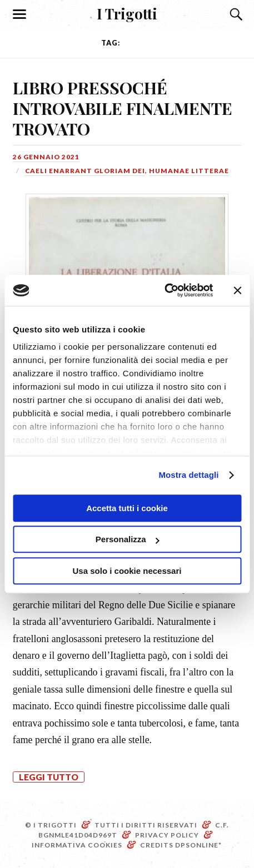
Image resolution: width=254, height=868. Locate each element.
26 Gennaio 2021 (46, 157)
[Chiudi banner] (237, 290)
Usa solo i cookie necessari (127, 571)
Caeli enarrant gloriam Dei (85, 171)
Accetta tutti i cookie (127, 508)
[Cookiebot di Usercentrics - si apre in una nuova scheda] (164, 290)
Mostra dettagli (188, 475)
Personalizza (128, 539)
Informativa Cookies (77, 845)
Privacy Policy (167, 835)
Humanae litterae (189, 171)
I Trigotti (127, 13)
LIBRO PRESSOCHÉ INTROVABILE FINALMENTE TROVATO (123, 108)
